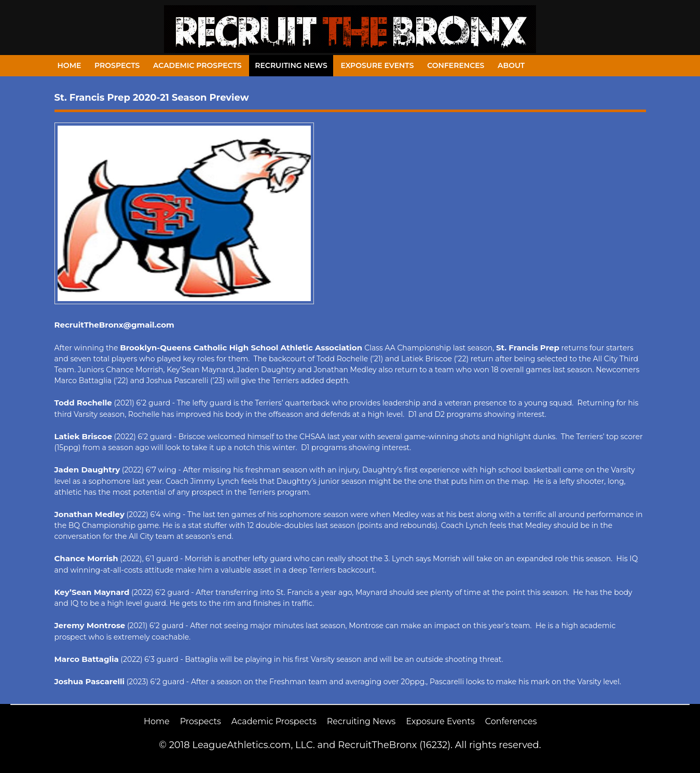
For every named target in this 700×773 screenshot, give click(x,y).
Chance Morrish (86, 558)
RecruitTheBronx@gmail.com (114, 325)
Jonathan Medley (90, 514)
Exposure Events (377, 65)
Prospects (117, 65)
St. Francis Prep (528, 348)
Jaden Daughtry (87, 470)
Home (70, 65)
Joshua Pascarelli (90, 681)
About (511, 65)
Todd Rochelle (83, 403)
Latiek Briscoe (83, 436)
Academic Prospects (197, 65)
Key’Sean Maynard (92, 592)
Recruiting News (291, 65)
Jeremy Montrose (90, 625)
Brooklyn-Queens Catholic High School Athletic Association (242, 348)
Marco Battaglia (87, 659)
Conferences (456, 65)
